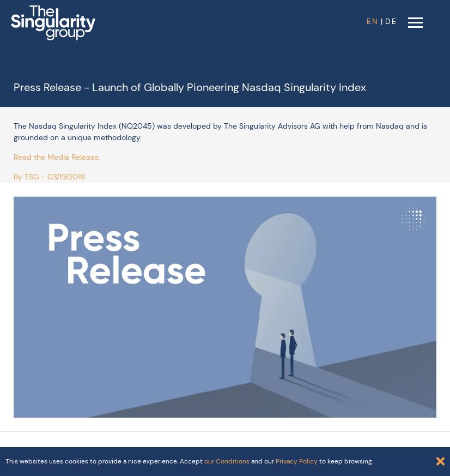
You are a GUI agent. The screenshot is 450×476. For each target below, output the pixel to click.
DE (391, 21)
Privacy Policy (297, 461)
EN (373, 21)
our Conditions (227, 461)
